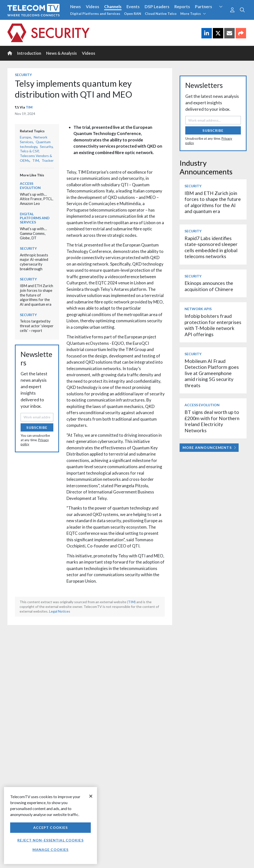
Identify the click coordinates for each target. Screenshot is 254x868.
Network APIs (198, 309)
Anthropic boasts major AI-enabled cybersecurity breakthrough (34, 262)
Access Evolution (30, 186)
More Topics (193, 14)
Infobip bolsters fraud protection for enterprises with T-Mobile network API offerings (213, 325)
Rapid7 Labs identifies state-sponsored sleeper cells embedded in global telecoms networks (211, 247)
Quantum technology (35, 144)
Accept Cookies (51, 827)
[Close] (91, 796)
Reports (182, 7)
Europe (25, 137)
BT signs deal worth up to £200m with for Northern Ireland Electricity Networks (212, 421)
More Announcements (209, 448)
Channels (113, 7)
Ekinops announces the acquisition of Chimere (209, 286)
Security (23, 75)
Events (133, 7)
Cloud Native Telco (161, 14)
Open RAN (133, 14)
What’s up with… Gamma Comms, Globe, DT (33, 233)
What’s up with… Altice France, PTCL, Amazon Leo (36, 199)
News (76, 7)
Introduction (29, 53)
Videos (93, 7)
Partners (204, 7)
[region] (50, 826)
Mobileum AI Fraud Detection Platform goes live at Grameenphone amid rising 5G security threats (212, 373)
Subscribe (37, 427)
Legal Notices (60, 611)
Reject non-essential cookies (50, 840)
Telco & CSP (29, 151)
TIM (29, 107)
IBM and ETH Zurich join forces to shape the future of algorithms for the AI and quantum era (36, 295)
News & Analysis (62, 53)
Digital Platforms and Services (95, 14)
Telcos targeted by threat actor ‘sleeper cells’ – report (37, 326)
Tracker (48, 160)
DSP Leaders (157, 7)
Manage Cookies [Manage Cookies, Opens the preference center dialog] (51, 850)
